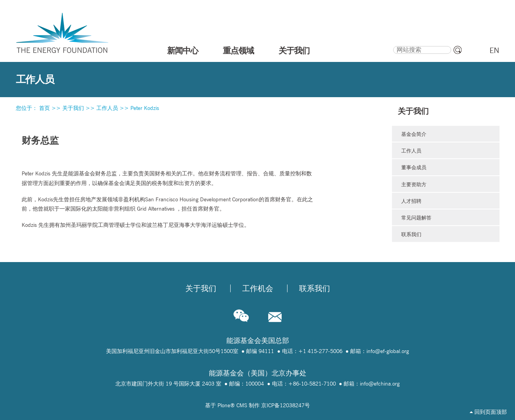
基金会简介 (414, 134)
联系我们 (411, 234)
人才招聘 (411, 201)
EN (494, 50)
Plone (224, 405)
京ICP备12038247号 (286, 405)
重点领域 (238, 50)
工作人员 (107, 108)
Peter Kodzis (145, 108)
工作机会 (258, 288)
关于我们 (294, 50)
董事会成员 (414, 167)
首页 (44, 108)
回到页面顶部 (488, 412)
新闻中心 (183, 50)
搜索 (393, 45)
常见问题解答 (416, 218)
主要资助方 (414, 184)
